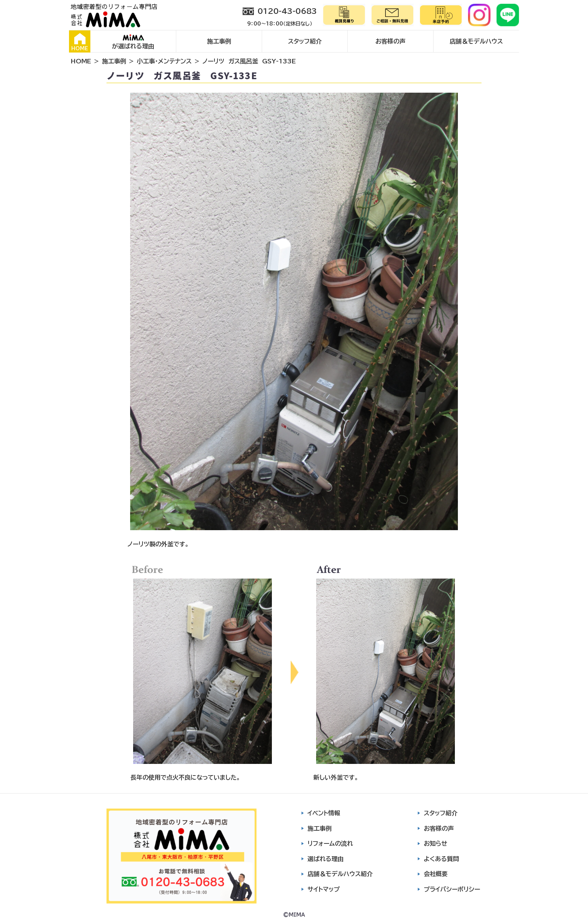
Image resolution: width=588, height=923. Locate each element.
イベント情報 (324, 813)
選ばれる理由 (325, 859)
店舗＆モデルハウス (476, 41)
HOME (80, 42)
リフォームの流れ (330, 843)
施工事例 (219, 41)
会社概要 (436, 874)
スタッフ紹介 (305, 41)
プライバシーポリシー (452, 889)
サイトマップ (324, 889)
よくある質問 (441, 859)
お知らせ (436, 843)
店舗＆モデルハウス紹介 (340, 874)
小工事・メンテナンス (164, 61)
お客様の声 (390, 41)
